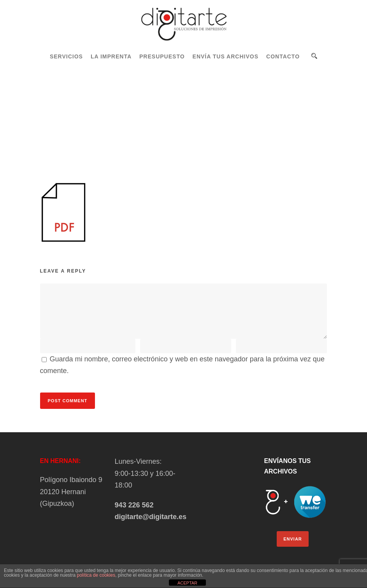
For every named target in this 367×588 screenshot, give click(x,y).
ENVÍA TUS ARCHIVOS (226, 56)
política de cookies (96, 575)
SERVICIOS (66, 56)
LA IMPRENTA (111, 56)
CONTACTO (283, 56)
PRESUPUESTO (162, 56)
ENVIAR (293, 539)
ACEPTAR (187, 583)
